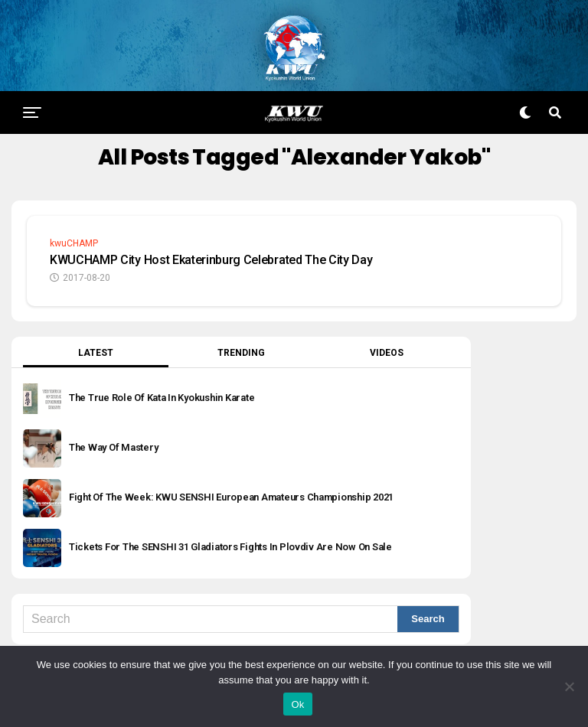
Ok (297, 704)
